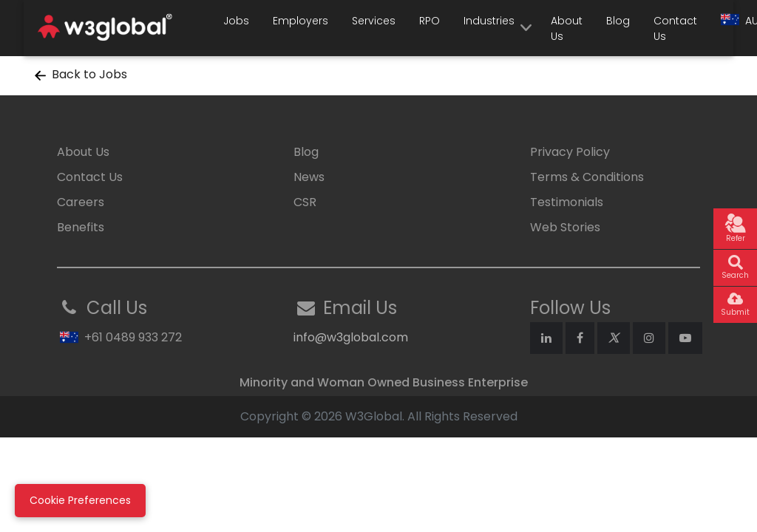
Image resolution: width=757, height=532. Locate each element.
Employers (301, 21)
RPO (430, 21)
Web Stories (565, 227)
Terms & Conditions (587, 177)
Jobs (236, 21)
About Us (567, 28)
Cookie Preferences (80, 500)
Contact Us (675, 28)
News (309, 177)
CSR (305, 202)
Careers (81, 202)
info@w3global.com (351, 337)
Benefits (81, 227)
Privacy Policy (570, 152)
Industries (489, 21)
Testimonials (567, 202)
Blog (618, 21)
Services (374, 21)
